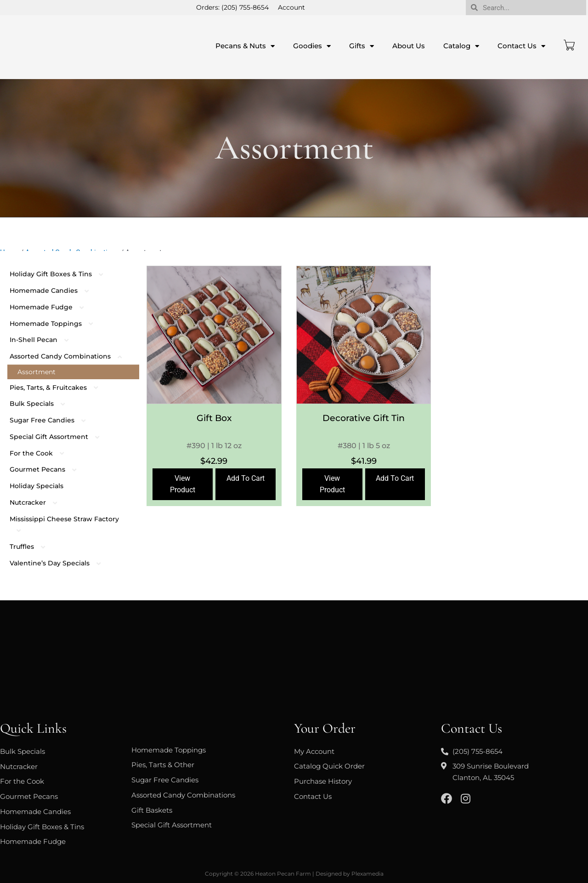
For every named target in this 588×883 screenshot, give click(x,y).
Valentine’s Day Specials (60, 563)
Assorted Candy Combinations (71, 356)
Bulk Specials (42, 404)
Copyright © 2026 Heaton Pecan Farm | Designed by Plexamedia (294, 874)
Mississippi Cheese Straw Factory (64, 525)
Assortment (37, 372)
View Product (183, 484)
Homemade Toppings (56, 324)
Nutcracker (38, 502)
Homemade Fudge (51, 307)
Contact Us (521, 46)
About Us (409, 46)
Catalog (461, 46)
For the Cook (42, 453)
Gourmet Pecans (48, 469)
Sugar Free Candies (52, 420)
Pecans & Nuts (245, 46)
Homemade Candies (54, 291)
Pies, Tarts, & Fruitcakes (59, 387)
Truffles (32, 547)
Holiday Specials (37, 486)
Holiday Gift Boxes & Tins (61, 274)
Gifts (362, 46)
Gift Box (214, 418)
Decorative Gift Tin (364, 418)
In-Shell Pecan (44, 340)
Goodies (312, 46)
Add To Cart (246, 478)
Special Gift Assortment (59, 437)
